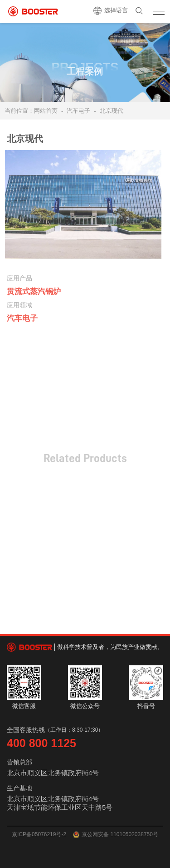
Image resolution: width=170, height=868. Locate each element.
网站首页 (46, 111)
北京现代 (112, 111)
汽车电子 (78, 111)
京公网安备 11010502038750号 (116, 835)
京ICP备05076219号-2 (39, 834)
